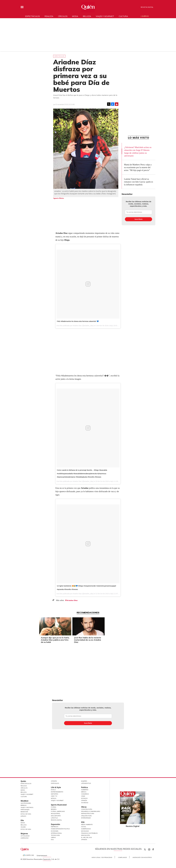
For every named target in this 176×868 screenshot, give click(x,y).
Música (54, 798)
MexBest (25, 801)
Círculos (63, 16)
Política (84, 787)
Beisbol (54, 809)
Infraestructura (88, 813)
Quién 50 (145, 16)
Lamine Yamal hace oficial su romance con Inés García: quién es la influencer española (139, 182)
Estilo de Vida (26, 814)
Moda (75, 16)
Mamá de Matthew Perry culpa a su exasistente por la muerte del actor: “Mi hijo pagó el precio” (138, 167)
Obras (53, 837)
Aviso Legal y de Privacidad (102, 857)
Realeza (49, 16)
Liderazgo (25, 838)
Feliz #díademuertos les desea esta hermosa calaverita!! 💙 (78, 321)
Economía (55, 831)
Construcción (87, 809)
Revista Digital (147, 7)
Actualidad (25, 836)
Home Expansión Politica (60, 829)
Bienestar (24, 812)
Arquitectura (86, 816)
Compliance (122, 857)
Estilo (53, 790)
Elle (22, 820)
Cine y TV (54, 796)
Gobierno (85, 790)
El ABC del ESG (86, 837)
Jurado (23, 816)
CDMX (83, 796)
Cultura (123, 16)
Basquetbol (56, 813)
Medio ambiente (87, 824)
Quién (23, 781)
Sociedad (85, 803)
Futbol (54, 807)
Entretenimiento (57, 792)
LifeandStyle (86, 783)
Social (84, 827)
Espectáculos (32, 16)
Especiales (55, 783)
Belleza (87, 16)
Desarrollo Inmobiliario (91, 811)
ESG (52, 840)
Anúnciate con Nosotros (142, 857)
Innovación (85, 835)
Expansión (56, 824)
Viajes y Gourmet (27, 794)
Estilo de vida (26, 829)
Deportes (55, 794)
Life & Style (56, 787)
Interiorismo (86, 818)
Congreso (85, 794)
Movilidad (85, 831)
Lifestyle (54, 818)
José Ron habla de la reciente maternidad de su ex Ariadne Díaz (104, 640)
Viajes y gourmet (105, 16)
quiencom (151, 849)
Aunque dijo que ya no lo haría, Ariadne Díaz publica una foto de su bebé (71, 640)
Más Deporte (56, 816)
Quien (145, 849)
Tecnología (55, 835)
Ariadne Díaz (72, 600)
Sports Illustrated (59, 805)
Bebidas (24, 805)
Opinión (54, 781)
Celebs (23, 827)
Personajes (25, 810)
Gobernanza (86, 829)
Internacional (56, 833)
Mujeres (24, 834)
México (84, 792)
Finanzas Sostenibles (89, 833)
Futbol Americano (58, 811)
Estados (84, 798)
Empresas (55, 827)
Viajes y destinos (27, 807)
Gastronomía (26, 803)
